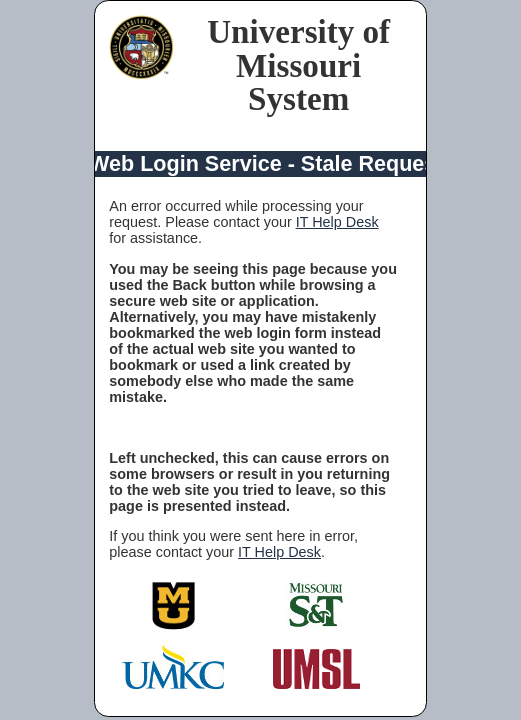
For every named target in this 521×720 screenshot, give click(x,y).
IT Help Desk (337, 222)
